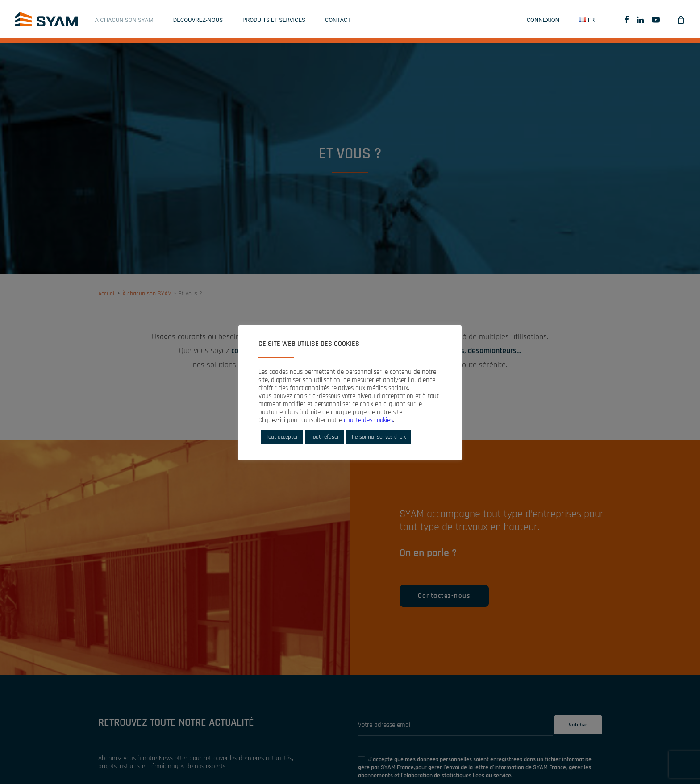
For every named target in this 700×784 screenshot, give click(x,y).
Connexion (543, 20)
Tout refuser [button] (325, 437)
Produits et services (274, 20)
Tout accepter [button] (282, 437)
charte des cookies (368, 420)
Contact (338, 20)
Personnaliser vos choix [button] (379, 437)
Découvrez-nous (198, 20)
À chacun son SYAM (124, 20)
